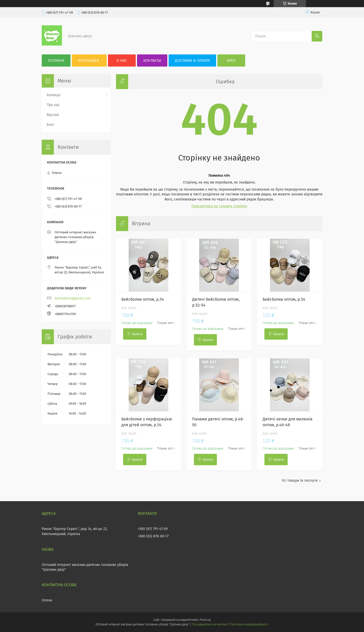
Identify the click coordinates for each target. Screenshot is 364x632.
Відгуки (53, 115)
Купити (137, 334)
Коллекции (89, 61)
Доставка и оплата (192, 61)
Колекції (54, 95)
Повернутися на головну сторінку (219, 206)
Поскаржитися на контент (210, 624)
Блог (231, 61)
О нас (122, 61)
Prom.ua (205, 620)
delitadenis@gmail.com (73, 298)
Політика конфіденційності (249, 624)
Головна (56, 61)
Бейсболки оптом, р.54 (143, 299)
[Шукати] (317, 36)
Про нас (53, 105)
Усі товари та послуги (300, 481)
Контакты (152, 61)
